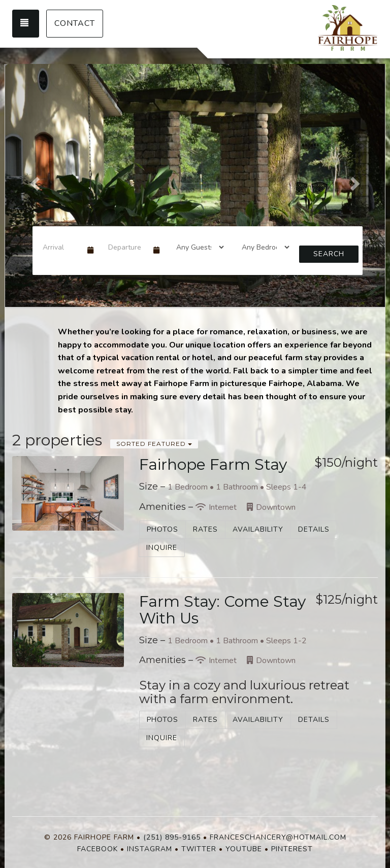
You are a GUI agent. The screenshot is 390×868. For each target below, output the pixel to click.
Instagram (150, 849)
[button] (34, 181)
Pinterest (292, 849)
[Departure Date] (126, 247)
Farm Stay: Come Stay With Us (222, 610)
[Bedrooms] (262, 247)
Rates (205, 529)
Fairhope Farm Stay (213, 464)
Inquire (162, 548)
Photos (162, 529)
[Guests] (197, 247)
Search (329, 254)
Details (314, 529)
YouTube (244, 849)
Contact (75, 23)
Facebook (97, 849)
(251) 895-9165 (172, 837)
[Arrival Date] (61, 247)
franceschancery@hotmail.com (278, 837)
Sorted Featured (154, 444)
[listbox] (195, 181)
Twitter (199, 849)
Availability (258, 529)
